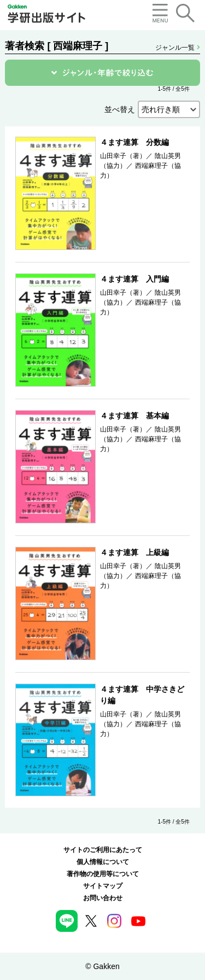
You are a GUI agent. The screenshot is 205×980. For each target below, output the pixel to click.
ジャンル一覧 (177, 48)
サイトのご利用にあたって (103, 850)
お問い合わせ (103, 898)
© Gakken (102, 966)
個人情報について (103, 862)
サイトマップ (103, 886)
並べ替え (120, 109)
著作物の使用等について (103, 874)
